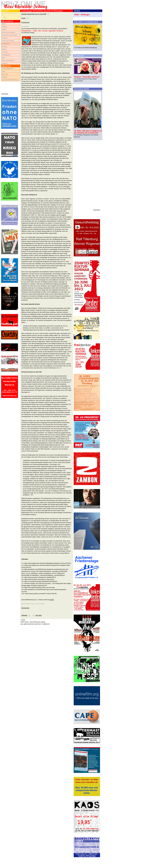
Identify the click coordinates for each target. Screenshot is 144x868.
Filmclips (5, 52)
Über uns (5, 74)
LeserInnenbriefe (8, 69)
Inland (4, 29)
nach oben (39, 615)
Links (4, 71)
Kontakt (4, 77)
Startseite (24, 615)
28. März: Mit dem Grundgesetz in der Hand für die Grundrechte (88, 132)
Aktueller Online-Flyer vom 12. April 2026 (34, 14)
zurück (23, 18)
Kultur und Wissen (8, 60)
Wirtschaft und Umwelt (9, 35)
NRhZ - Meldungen (82, 15)
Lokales (4, 27)
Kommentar (6, 44)
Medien (4, 49)
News (4, 24)
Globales (5, 38)
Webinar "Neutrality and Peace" (87, 77)
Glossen (5, 46)
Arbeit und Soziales (8, 32)
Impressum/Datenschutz (10, 80)
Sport (4, 58)
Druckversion (25, 22)
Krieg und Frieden (8, 41)
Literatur (5, 63)
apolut (52, 600)
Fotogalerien (6, 55)
